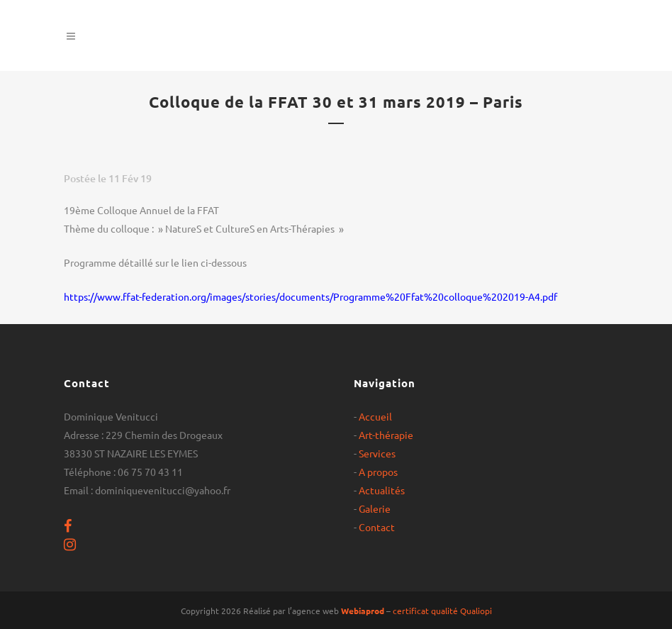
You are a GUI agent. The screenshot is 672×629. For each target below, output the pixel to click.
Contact (377, 527)
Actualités (382, 490)
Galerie (375, 508)
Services (377, 453)
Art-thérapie (386, 435)
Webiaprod (363, 611)
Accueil (375, 416)
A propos (378, 472)
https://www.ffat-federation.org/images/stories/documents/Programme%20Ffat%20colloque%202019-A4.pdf (310, 296)
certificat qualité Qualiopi (442, 611)
